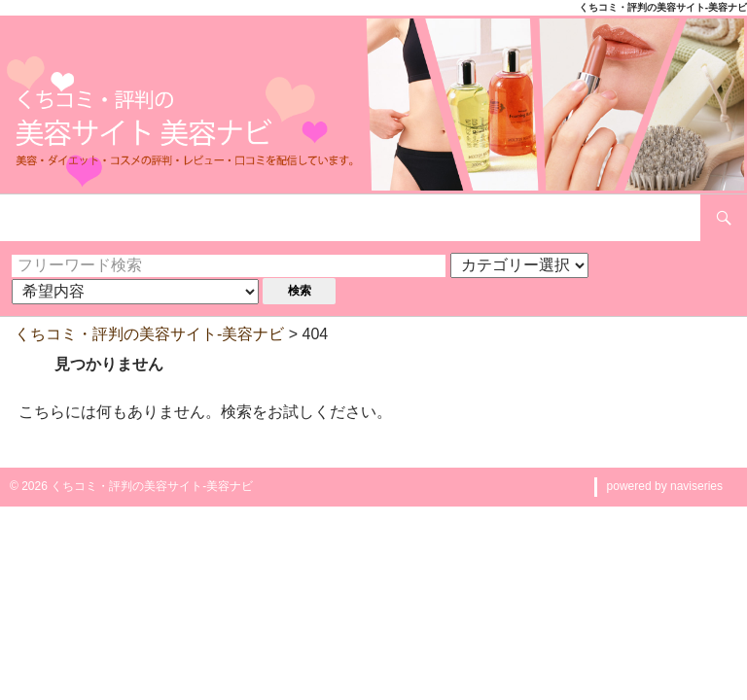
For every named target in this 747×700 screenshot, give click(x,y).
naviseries (696, 486)
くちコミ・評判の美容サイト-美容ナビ (149, 334)
